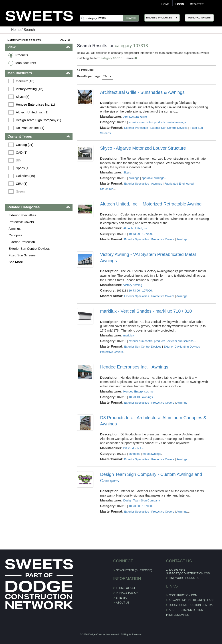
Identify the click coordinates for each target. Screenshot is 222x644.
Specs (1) (23, 168)
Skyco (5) (23, 97)
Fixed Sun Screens (22, 255)
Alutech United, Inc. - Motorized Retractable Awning (151, 204)
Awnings (15, 229)
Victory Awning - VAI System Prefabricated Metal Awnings (148, 258)
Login (180, 4)
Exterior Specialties (23, 215)
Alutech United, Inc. (136, 228)
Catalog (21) (25, 145)
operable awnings (153, 178)
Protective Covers (22, 222)
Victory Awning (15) (30, 89)
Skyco (127, 172)
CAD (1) (22, 153)
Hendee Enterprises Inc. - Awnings (134, 367)
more (130, 58)
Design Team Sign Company (142, 500)
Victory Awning (133, 285)
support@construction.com (188, 574)
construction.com (183, 595)
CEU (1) (22, 184)
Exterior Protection (22, 242)
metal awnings (177, 122)
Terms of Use (126, 588)
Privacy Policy (127, 593)
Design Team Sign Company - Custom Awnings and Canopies (151, 477)
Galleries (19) (26, 176)
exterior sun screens (181, 341)
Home (165, 4)
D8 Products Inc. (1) (30, 128)
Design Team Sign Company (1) (39, 120)
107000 (147, 234)
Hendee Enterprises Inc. (139, 391)
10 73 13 (134, 397)
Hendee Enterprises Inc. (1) (36, 105)
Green (21, 191)
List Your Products (184, 578)
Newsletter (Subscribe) (134, 570)
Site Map (122, 598)
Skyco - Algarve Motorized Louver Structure (143, 148)
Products (22, 55)
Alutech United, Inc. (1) (32, 112)
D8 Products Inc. (134, 448)
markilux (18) (25, 81)
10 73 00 (134, 234)
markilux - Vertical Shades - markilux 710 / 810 (146, 311)
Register (197, 4)
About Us (123, 603)
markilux (129, 335)
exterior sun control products (147, 122)
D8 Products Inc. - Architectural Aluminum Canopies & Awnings (153, 421)
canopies (134, 454)
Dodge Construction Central (191, 605)
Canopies (16, 235)
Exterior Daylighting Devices (182, 347)
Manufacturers (26, 63)
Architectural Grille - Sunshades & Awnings (142, 92)
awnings (134, 178)
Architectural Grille (135, 117)
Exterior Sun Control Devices (29, 249)
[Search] (110, 18)
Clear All (66, 40)
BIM (19, 160)
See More (16, 262)
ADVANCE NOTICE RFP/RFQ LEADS (191, 600)
